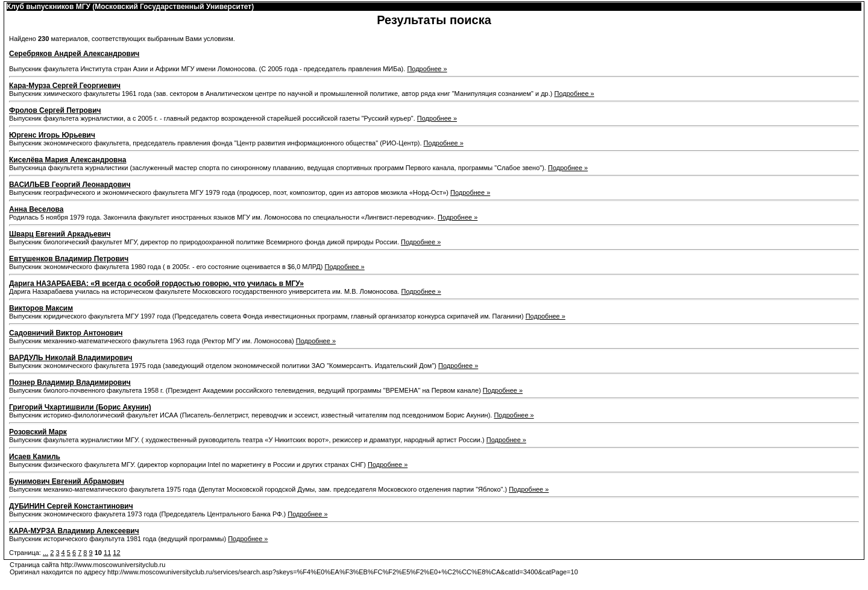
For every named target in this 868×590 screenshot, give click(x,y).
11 (107, 553)
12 (116, 553)
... (46, 553)
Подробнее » (427, 69)
